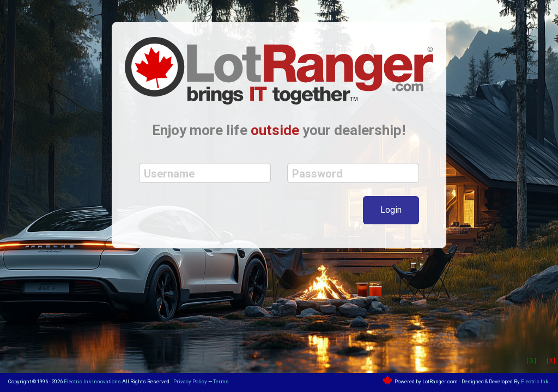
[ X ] (551, 361)
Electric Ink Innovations (92, 381)
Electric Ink (535, 381)
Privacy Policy (190, 381)
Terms (221, 381)
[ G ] (531, 361)
